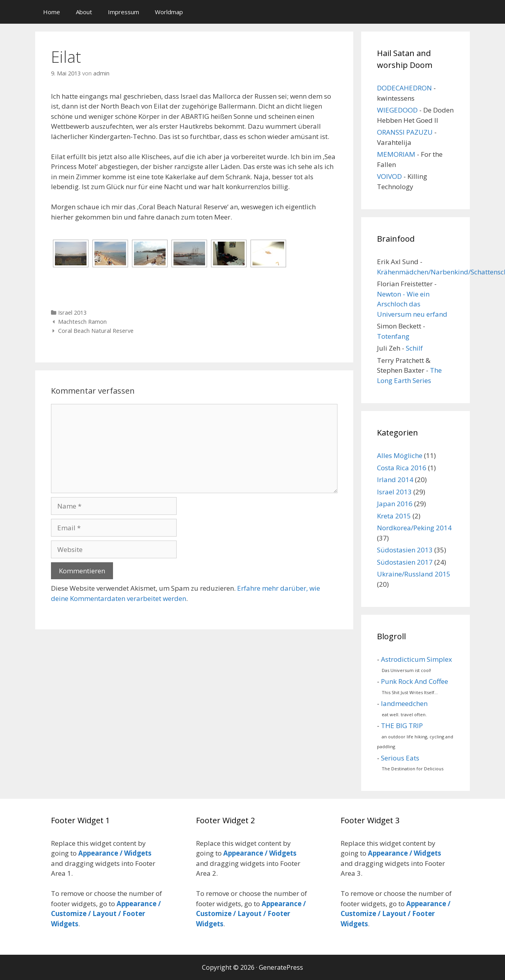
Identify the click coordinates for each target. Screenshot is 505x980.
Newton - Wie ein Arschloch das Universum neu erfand (412, 304)
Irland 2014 (395, 480)
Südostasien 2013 (405, 550)
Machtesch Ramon (82, 322)
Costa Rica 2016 (402, 468)
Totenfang (393, 336)
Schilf (414, 348)
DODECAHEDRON (404, 88)
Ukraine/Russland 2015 (414, 574)
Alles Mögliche (400, 455)
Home (52, 12)
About (84, 12)
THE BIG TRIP (402, 726)
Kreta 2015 (394, 516)
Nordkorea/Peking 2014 (414, 528)
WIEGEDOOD (397, 110)
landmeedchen (404, 703)
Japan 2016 (395, 504)
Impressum (123, 12)
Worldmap (169, 12)
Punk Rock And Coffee (415, 681)
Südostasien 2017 (405, 562)
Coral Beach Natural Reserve (96, 331)
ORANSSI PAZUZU (405, 132)
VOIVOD (389, 176)
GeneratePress (281, 967)
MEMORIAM (396, 154)
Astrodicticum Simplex (416, 659)
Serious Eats (400, 758)
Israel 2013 (72, 313)
